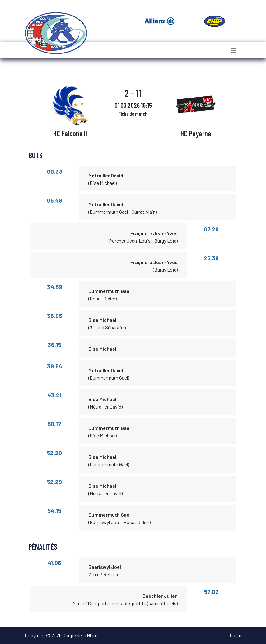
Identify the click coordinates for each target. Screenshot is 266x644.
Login (236, 635)
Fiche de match (133, 114)
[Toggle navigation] (234, 50)
